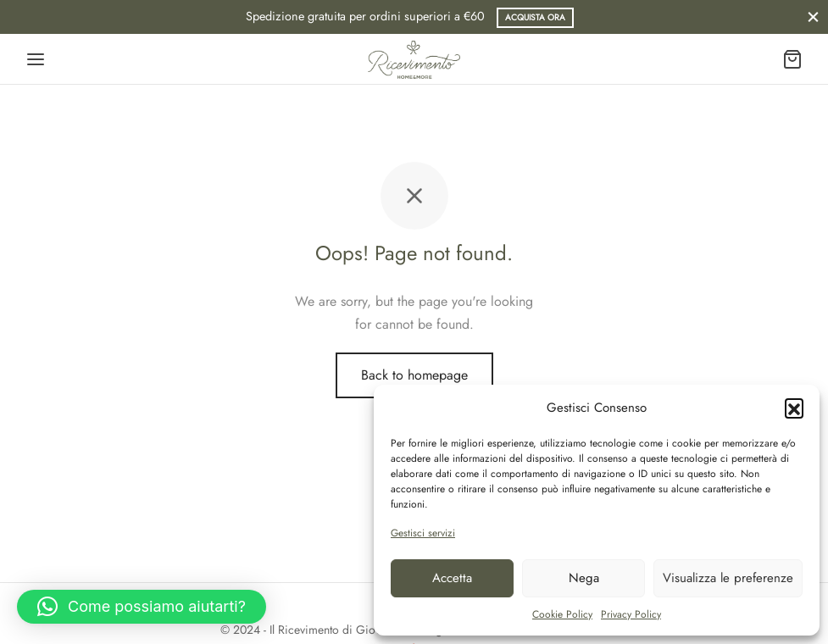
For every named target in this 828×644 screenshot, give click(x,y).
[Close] (813, 17)
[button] (794, 408)
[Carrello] (792, 59)
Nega (584, 578)
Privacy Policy (631, 614)
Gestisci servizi (423, 533)
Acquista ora (535, 17)
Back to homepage (414, 375)
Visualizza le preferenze (728, 578)
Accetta (452, 578)
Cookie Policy (562, 614)
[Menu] (36, 59)
